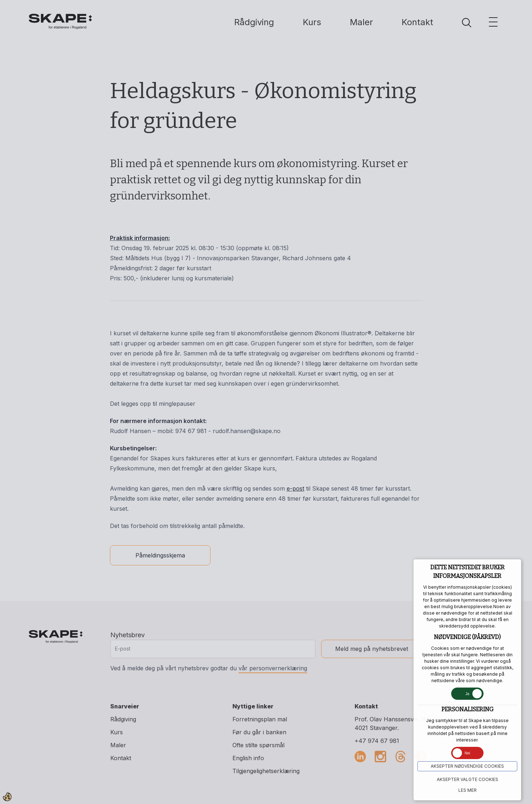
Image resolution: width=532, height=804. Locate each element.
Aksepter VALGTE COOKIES (468, 779)
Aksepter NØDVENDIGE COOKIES (467, 766)
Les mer (468, 790)
